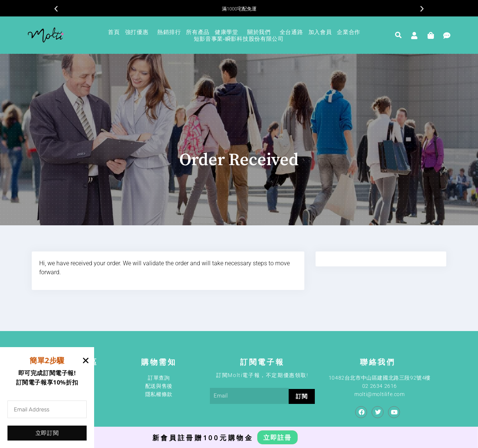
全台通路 (291, 32)
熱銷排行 (169, 32)
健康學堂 (228, 32)
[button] (56, 9)
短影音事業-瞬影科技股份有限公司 (239, 38)
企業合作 (350, 32)
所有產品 (198, 32)
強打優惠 (139, 32)
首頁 (114, 32)
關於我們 (261, 32)
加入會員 (320, 32)
